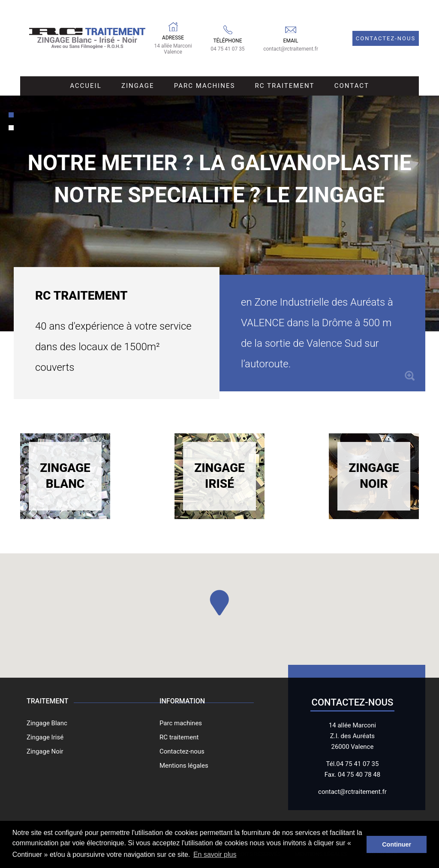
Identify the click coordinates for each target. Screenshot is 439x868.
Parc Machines (205, 86)
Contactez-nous (386, 38)
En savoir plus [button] (215, 854)
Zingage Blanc (65, 476)
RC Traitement (285, 86)
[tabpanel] (219, 213)
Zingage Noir (374, 476)
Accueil (86, 86)
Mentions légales (184, 766)
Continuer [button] (397, 844)
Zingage (138, 86)
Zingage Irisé (219, 476)
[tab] (11, 115)
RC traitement (179, 737)
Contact (352, 86)
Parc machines (181, 723)
